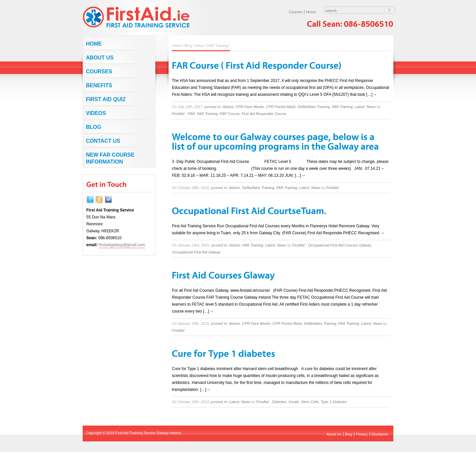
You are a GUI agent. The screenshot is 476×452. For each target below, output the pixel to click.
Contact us (103, 141)
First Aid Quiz (106, 99)
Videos (96, 113)
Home (311, 12)
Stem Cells (310, 402)
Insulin (294, 402)
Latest (360, 107)
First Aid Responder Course (264, 114)
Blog (94, 127)
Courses (296, 12)
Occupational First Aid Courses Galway (339, 245)
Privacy (362, 434)
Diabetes (279, 402)
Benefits (99, 85)
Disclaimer (380, 434)
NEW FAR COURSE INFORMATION (110, 158)
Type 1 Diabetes (334, 402)
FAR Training (218, 46)
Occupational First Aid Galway (196, 252)
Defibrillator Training (314, 107)
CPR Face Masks (250, 107)
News (200, 46)
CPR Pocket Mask (281, 107)
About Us (100, 58)
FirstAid (178, 114)
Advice (228, 107)
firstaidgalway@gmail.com (122, 245)
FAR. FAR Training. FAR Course (214, 114)
